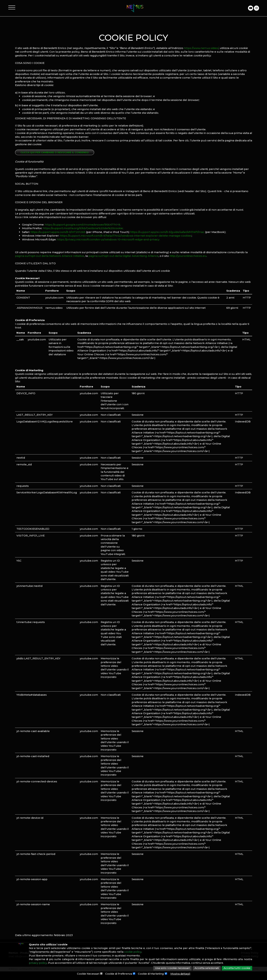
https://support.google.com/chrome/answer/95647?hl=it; (83, 225)
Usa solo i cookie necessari (170, 968)
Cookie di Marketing (152, 974)
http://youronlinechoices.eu (188, 256)
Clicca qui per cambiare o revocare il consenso (55, 152)
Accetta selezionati (205, 968)
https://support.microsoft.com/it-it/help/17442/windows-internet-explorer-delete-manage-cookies (126, 236)
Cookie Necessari (86, 974)
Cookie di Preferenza (118, 974)
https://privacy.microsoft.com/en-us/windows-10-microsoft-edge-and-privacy (108, 239)
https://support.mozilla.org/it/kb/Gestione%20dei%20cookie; (83, 228)
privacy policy (47, 963)
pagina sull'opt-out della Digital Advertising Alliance (123, 256)
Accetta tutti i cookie (237, 968)
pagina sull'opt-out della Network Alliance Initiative (50, 256)
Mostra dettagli (182, 974)
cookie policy (150, 952)
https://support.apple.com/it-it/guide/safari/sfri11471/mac (167, 232)
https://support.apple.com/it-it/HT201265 (58, 232)
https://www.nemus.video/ (201, 48)
